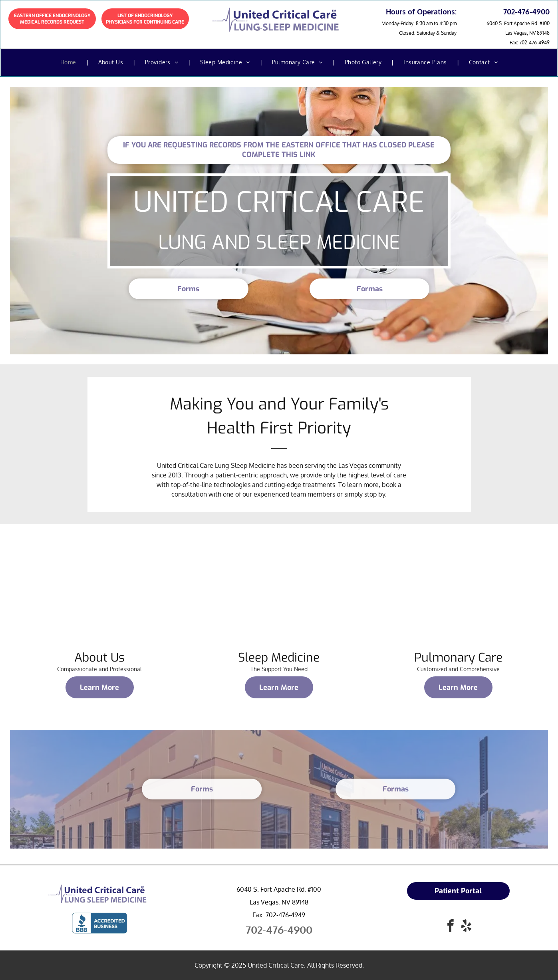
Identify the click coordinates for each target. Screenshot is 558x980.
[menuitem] (69, 62)
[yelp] (466, 927)
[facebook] (450, 927)
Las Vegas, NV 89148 (527, 33)
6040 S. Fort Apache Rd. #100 (518, 23)
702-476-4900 (279, 929)
